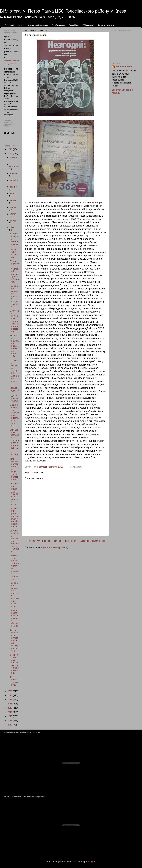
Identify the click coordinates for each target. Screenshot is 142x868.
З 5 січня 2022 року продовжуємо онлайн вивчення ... (14, 664)
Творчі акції (9, 25)
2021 (10, 691)
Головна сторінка (65, 541)
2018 (10, 704)
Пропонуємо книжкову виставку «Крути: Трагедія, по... (14, 296)
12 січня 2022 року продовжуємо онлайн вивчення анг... (14, 517)
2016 (10, 712)
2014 (10, 721)
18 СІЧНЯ (14, 453)
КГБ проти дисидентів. (14, 681)
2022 (10, 154)
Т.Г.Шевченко (88, 25)
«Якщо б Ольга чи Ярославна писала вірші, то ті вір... (14, 415)
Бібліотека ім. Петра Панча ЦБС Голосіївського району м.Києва (63, 11)
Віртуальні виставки (106, 25)
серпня (14, 187)
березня (14, 221)
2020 (10, 695)
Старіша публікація (93, 541)
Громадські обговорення (38, 25)
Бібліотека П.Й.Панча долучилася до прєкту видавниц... (14, 321)
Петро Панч (74, 25)
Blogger (92, 862)
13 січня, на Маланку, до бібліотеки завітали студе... (14, 494)
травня (14, 207)
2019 (10, 700)
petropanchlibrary (123, 67)
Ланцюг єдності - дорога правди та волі (14, 394)
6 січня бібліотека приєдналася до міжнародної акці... (14, 640)
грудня (13, 157)
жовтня (14, 173)
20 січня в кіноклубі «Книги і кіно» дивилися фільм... (14, 372)
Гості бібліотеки (58, 25)
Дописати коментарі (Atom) (55, 547)
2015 (10, 716)
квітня (13, 214)
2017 (10, 708)
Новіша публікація (37, 541)
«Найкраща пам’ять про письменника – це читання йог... (14, 346)
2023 (10, 149)
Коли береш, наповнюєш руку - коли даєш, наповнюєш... (14, 469)
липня (13, 194)
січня (13, 227)
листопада (14, 167)
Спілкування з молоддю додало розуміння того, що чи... (14, 439)
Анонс (21, 25)
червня (14, 200)
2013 (10, 725)
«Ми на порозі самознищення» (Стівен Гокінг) (14, 618)
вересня (14, 180)
